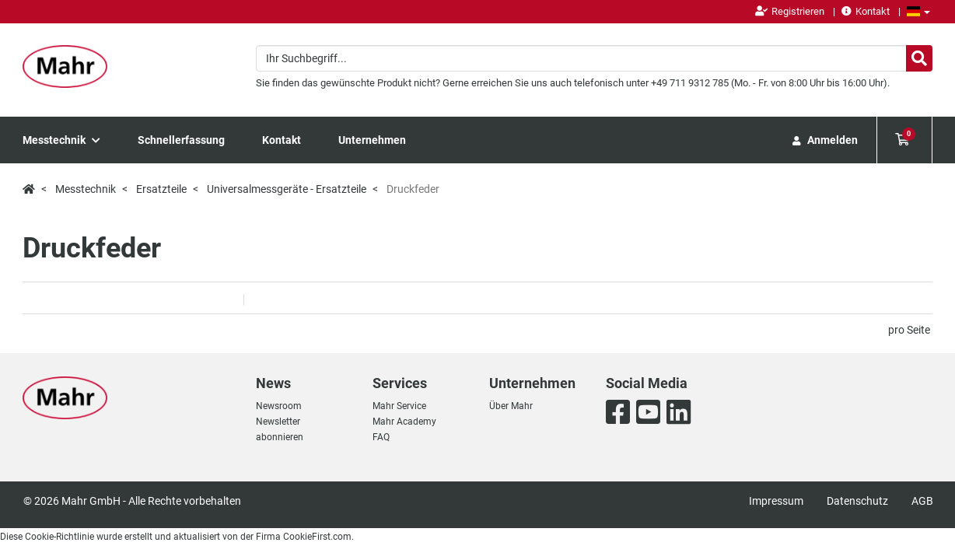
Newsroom (279, 406)
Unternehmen (372, 140)
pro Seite (909, 330)
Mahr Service (399, 406)
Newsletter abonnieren (280, 429)
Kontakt (866, 11)
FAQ (381, 437)
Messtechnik (61, 140)
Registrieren (790, 11)
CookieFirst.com (317, 537)
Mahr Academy (404, 422)
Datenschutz (857, 501)
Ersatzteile (161, 189)
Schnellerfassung (181, 140)
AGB (922, 501)
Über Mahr (511, 406)
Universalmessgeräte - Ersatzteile (287, 189)
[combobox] (594, 58)
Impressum (776, 501)
